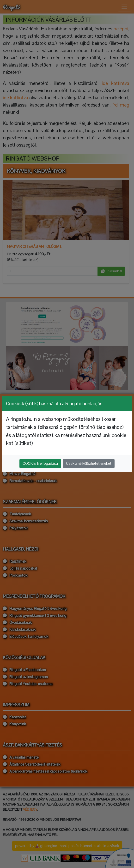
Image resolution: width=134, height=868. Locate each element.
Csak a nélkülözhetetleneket (89, 463)
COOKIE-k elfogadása (40, 463)
